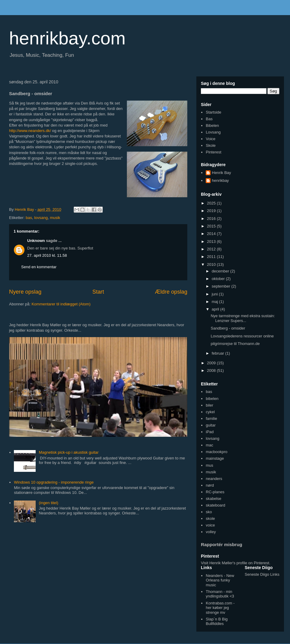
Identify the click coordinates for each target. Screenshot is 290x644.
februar (219, 353)
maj (216, 302)
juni (215, 294)
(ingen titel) (48, 503)
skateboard (215, 505)
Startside (213, 112)
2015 (212, 226)
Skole (211, 145)
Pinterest (213, 152)
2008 (212, 370)
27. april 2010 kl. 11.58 (47, 255)
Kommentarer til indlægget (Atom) (61, 304)
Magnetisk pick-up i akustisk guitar (69, 452)
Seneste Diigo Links (262, 574)
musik (55, 218)
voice (210, 525)
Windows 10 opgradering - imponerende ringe (54, 482)
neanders (214, 479)
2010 (212, 264)
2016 (212, 219)
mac (209, 445)
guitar (211, 425)
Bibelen (212, 126)
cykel (210, 412)
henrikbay (220, 180)
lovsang (41, 218)
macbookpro (217, 452)
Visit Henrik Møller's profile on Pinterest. (236, 563)
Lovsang (213, 132)
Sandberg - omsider (228, 328)
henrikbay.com (67, 38)
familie (211, 419)
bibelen (212, 399)
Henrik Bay (221, 173)
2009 (212, 363)
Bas (209, 119)
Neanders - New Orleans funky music (220, 580)
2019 (212, 211)
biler (209, 405)
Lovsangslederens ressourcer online (242, 336)
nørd (210, 485)
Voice (211, 139)
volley (211, 532)
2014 (212, 234)
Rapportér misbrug (222, 544)
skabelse (213, 499)
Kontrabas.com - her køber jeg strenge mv (220, 608)
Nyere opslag (25, 292)
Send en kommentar (39, 267)
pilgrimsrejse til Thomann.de (235, 344)
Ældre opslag (171, 292)
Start (98, 292)
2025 (212, 203)
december (221, 271)
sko (209, 512)
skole (210, 518)
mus (209, 465)
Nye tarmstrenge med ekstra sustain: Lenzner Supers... (243, 318)
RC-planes (215, 492)
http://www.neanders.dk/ (30, 131)
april (216, 309)
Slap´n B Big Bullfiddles (217, 621)
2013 (212, 242)
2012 (212, 249)
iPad (210, 432)
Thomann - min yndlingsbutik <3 (220, 594)
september (222, 286)
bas (29, 218)
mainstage (215, 458)
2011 (212, 257)
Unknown (36, 241)
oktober (219, 279)
